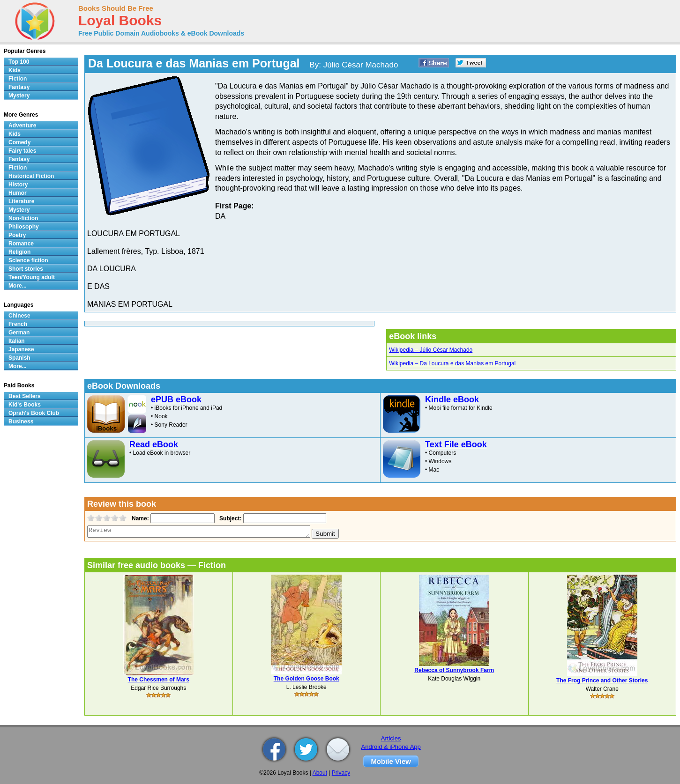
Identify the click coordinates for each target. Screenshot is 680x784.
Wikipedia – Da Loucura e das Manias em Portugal (452, 363)
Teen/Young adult (32, 277)
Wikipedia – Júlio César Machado (431, 350)
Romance (21, 244)
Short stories (26, 269)
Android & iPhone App (391, 747)
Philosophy (24, 227)
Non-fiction (23, 218)
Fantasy (19, 87)
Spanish (19, 358)
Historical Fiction (31, 176)
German (19, 333)
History (18, 185)
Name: (139, 518)
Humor (18, 193)
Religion (19, 252)
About (320, 773)
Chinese (19, 316)
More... (18, 286)
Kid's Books (25, 405)
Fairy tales (22, 151)
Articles (391, 738)
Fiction (18, 79)
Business (21, 422)
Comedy (19, 142)
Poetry (17, 235)
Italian (17, 341)
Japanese (21, 349)
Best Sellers (25, 396)
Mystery (19, 96)
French (18, 324)
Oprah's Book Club (34, 413)
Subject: (229, 518)
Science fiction (28, 260)
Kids (15, 70)
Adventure (22, 126)
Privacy (341, 773)
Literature (21, 201)
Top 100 (19, 62)
